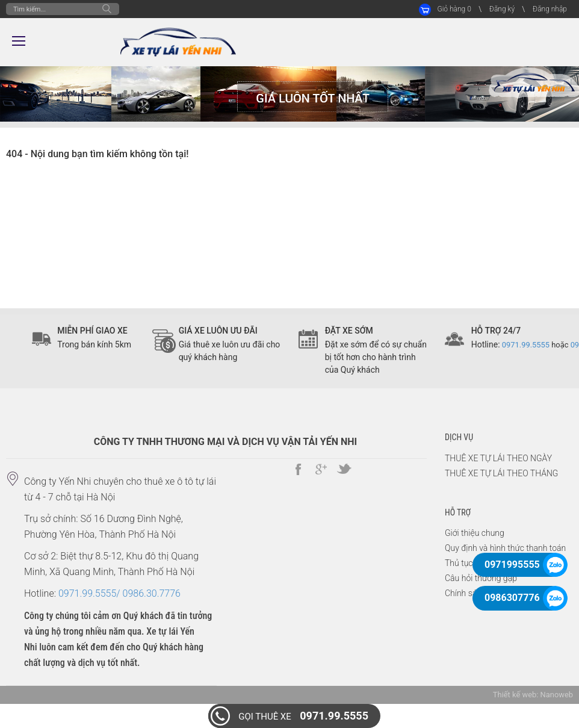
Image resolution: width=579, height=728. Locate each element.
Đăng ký (502, 9)
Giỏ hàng (454, 9)
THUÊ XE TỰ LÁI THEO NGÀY (498, 458)
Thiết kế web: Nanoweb (533, 695)
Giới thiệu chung (475, 533)
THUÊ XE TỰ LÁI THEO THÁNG (501, 473)
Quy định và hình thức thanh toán (505, 548)
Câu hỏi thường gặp (481, 578)
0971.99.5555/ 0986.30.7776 (119, 593)
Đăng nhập (550, 9)
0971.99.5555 (303, 716)
